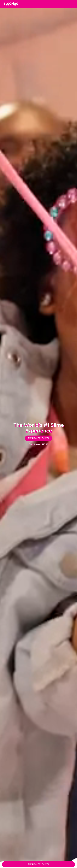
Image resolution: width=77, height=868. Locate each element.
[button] (70, 4)
